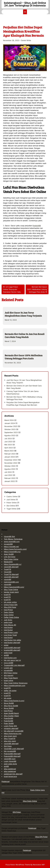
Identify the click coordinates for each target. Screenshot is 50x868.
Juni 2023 (8, 442)
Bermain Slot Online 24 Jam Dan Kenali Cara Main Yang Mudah (25, 335)
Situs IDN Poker (10, 607)
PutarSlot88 (8, 718)
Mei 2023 (8, 445)
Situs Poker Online (11, 559)
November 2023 (11, 426)
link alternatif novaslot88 (14, 731)
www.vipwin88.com (12, 542)
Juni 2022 (8, 475)
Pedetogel (6, 781)
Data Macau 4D (10, 625)
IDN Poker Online (11, 673)
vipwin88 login (10, 759)
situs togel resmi (10, 736)
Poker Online (12, 503)
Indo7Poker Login (11, 632)
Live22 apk (8, 668)
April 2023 (9, 448)
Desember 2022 (11, 460)
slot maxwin (9, 675)
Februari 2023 (10, 454)
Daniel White (26, 40)
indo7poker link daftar (12, 640)
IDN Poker (17, 812)
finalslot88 (37, 226)
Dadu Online (9, 612)
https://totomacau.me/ (13, 734)
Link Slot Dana (10, 557)
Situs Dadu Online (30, 801)
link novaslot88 (10, 751)
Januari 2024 (10, 423)
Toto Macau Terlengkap (13, 539)
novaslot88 (8, 544)
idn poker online (10, 602)
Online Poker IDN (11, 605)
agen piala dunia (10, 764)
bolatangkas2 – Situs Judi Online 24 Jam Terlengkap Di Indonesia (25, 4)
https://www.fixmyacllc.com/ (15, 549)
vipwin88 (7, 579)
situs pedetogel (10, 769)
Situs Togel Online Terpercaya (16, 683)
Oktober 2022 (10, 466)
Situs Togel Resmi (11, 678)
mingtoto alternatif (11, 728)
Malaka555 (8, 562)
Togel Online (11, 509)
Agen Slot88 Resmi (11, 713)
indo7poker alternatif (12, 643)
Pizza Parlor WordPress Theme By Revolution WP (25, 865)
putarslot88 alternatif (12, 648)
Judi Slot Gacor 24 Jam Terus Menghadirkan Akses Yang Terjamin (23, 314)
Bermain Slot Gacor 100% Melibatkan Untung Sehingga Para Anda (24, 357)
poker (6, 645)
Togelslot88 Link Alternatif (14, 665)
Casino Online (12, 497)
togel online (8, 680)
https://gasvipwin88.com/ (14, 587)
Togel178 (7, 569)
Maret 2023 (9, 451)
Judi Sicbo (8, 620)
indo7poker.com (10, 658)
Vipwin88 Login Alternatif (14, 749)
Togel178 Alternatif (11, 574)
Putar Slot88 (9, 723)
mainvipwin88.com (11, 582)
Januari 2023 (10, 457)
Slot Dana (8, 746)
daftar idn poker (10, 691)
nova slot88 (9, 663)
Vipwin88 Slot (9, 537)
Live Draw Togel (10, 635)
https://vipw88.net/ (11, 547)
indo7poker (8, 627)
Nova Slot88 (9, 703)
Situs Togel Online (11, 590)
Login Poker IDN (10, 726)
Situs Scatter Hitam (11, 716)
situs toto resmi (10, 741)
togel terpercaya (10, 776)
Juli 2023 (8, 439)
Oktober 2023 (10, 429)
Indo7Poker (8, 610)
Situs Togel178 (10, 739)
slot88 (6, 655)
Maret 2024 (9, 420)
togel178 (7, 595)
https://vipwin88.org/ (12, 552)
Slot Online (11, 506)
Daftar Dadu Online (11, 617)
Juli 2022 (8, 472)
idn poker (8, 698)
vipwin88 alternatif (11, 567)
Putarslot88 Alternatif (12, 754)
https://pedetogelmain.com (15, 686)
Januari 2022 (10, 481)
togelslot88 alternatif (12, 650)
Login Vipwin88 (10, 761)
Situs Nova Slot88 (11, 706)
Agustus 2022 (10, 469)
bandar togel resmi (11, 592)
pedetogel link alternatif (13, 774)
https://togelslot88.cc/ (13, 564)
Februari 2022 (10, 478)
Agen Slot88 (9, 554)
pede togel (8, 622)
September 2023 (11, 432)
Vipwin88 (8, 572)
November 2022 (11, 463)
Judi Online (11, 500)
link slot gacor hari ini (12, 660)
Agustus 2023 (10, 435)
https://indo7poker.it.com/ (14, 701)
